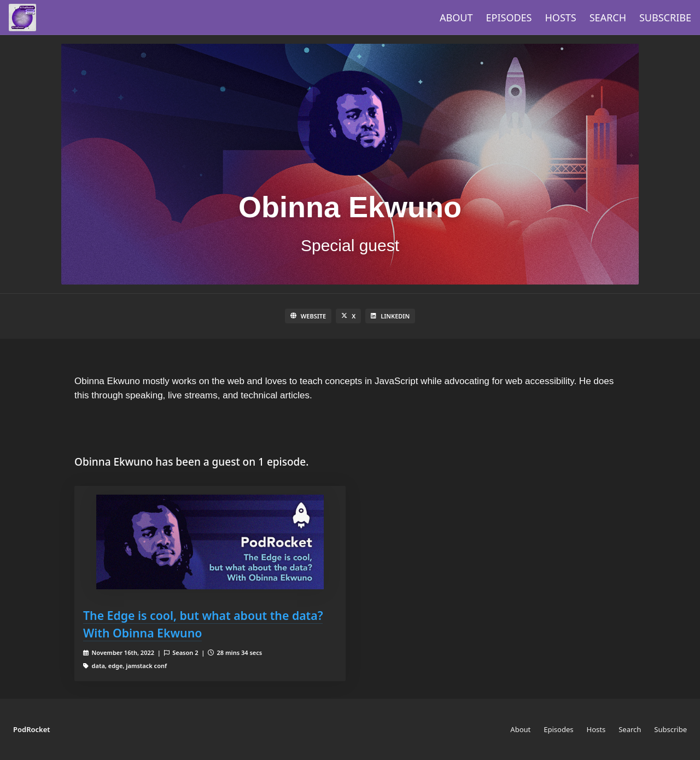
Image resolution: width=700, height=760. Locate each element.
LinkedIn (390, 316)
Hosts (561, 18)
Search (608, 18)
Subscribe (665, 18)
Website (308, 316)
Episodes (509, 18)
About (456, 18)
